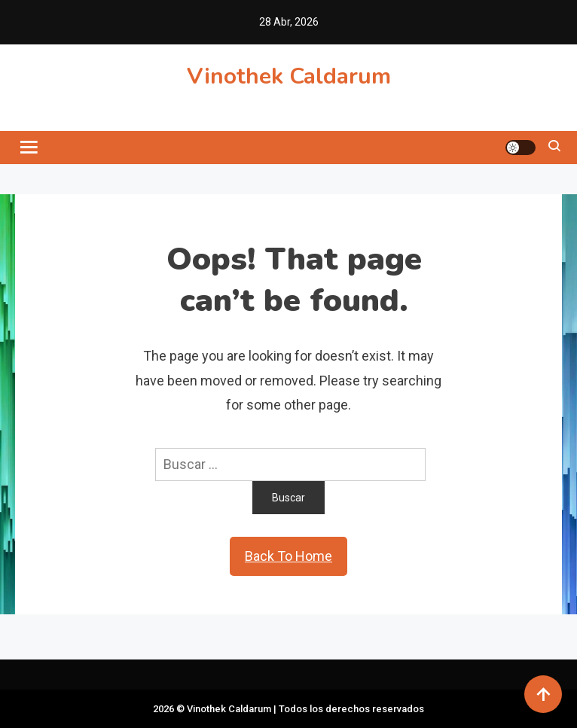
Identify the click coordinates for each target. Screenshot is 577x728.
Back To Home (288, 556)
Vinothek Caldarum (289, 76)
